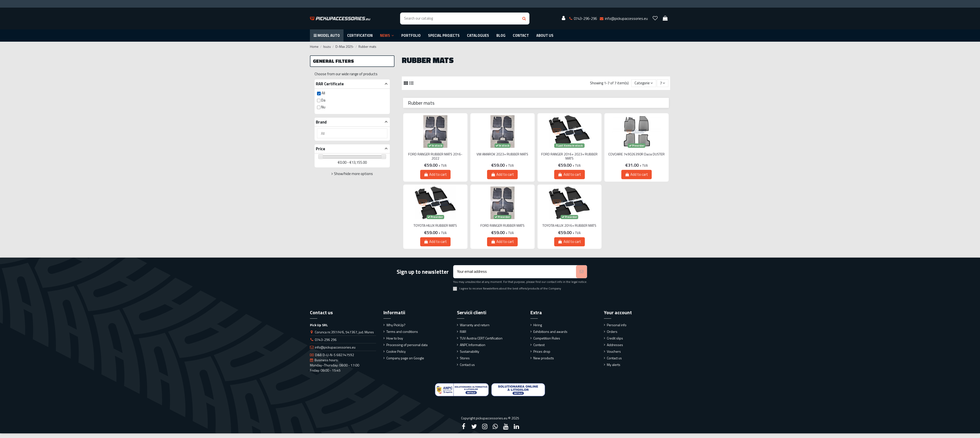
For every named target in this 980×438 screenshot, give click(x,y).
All (323, 93)
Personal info (617, 325)
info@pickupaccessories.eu (335, 347)
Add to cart (435, 174)
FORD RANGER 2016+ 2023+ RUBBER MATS (569, 156)
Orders (612, 332)
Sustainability (470, 351)
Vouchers (614, 351)
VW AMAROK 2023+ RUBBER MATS (502, 154)
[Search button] (524, 19)
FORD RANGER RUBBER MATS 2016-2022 (435, 156)
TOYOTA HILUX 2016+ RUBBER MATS (569, 226)
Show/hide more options (353, 174)
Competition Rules (547, 338)
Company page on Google (405, 358)
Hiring (538, 325)
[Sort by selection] (644, 83)
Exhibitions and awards (550, 332)
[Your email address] (515, 272)
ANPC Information (473, 345)
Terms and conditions (402, 332)
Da (323, 100)
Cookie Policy (396, 351)
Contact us (467, 365)
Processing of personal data (407, 345)
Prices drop (542, 351)
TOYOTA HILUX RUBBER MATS (435, 226)
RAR (463, 332)
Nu (323, 107)
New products (544, 358)
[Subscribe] (582, 272)
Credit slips (615, 338)
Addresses (615, 345)
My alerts (614, 365)
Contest (539, 345)
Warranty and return (475, 325)
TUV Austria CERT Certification (481, 338)
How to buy (395, 338)
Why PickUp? (396, 325)
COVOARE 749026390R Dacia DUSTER (637, 154)
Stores (465, 358)
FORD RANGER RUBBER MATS (502, 226)
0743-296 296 (326, 340)
